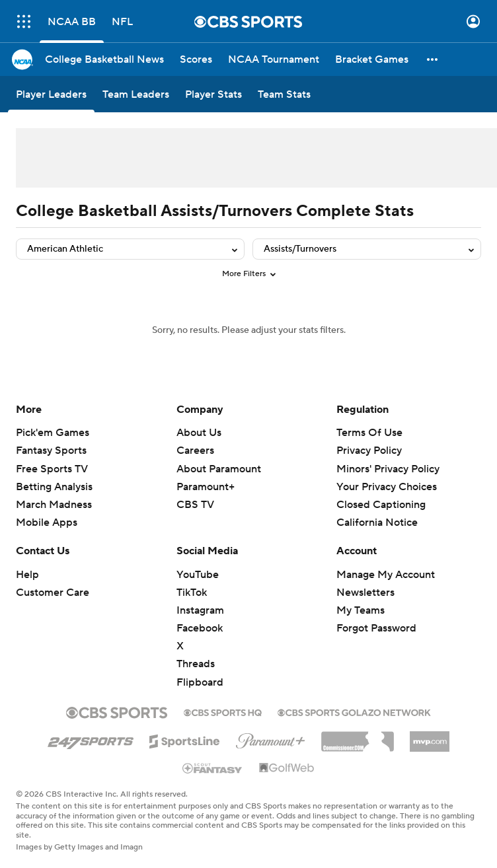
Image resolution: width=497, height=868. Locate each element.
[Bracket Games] (372, 59)
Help (27, 575)
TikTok (192, 593)
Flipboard (200, 682)
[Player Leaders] (51, 94)
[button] (433, 59)
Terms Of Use (369, 433)
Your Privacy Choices (387, 487)
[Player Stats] (213, 94)
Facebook (200, 628)
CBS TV (195, 505)
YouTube (198, 575)
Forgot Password (376, 628)
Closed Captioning (381, 505)
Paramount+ (206, 487)
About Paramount (219, 469)
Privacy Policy (369, 451)
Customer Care (53, 593)
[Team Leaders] (136, 94)
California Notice (377, 523)
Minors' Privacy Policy (388, 469)
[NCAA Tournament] (274, 59)
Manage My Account (386, 575)
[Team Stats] (284, 94)
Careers (195, 451)
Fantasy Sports (51, 451)
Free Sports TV (52, 469)
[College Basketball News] (104, 59)
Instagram (200, 610)
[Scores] (196, 59)
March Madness (54, 505)
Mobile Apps (47, 523)
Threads (196, 664)
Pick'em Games (53, 433)
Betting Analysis (54, 487)
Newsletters (365, 593)
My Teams (361, 610)
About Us (199, 433)
